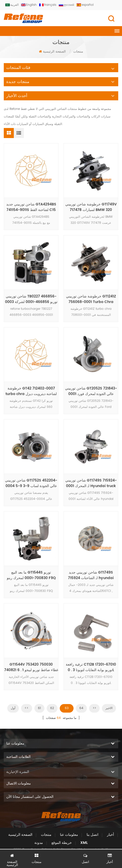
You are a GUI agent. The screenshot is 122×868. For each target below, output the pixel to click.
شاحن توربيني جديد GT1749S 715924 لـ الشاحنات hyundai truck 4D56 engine (91, 575)
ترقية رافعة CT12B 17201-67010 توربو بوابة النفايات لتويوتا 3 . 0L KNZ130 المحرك (91, 667)
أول (13, 708)
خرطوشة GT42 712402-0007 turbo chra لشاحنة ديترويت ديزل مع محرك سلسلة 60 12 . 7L (31, 391)
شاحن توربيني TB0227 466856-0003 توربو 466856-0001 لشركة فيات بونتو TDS (31, 299)
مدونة (39, 843)
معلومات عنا (69, 835)
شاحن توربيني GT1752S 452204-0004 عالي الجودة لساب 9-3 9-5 (31, 483)
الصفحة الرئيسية (52, 52)
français (48, 5)
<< (27, 708)
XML (84, 843)
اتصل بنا (93, 835)
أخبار (110, 835)
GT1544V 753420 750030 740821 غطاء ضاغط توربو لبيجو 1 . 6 (31, 667)
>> (94, 708)
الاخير (109, 708)
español (85, 5)
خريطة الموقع (62, 843)
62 (52, 708)
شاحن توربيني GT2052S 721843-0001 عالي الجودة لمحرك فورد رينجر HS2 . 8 (91, 391)
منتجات (46, 835)
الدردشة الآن (61, 860)
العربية (12, 5)
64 (81, 708)
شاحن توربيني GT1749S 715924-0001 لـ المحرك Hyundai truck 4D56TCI (91, 483)
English (29, 5)
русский (66, 5)
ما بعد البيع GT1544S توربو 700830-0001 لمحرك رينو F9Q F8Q (31, 575)
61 (39, 708)
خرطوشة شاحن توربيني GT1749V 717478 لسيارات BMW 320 (91, 207)
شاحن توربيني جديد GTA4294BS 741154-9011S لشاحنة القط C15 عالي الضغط (31, 207)
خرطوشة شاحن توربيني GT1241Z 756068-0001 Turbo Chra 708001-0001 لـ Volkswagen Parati (91, 299)
